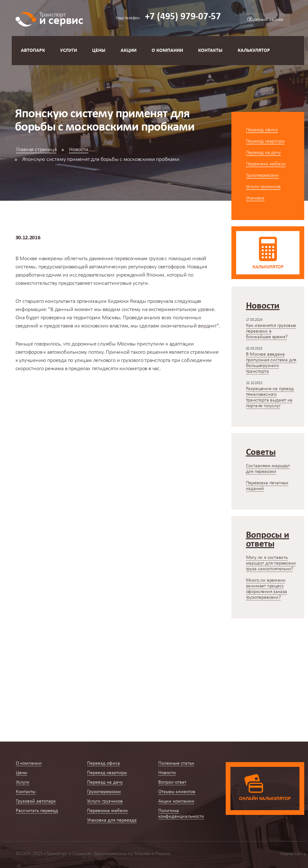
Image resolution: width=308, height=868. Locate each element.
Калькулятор (254, 51)
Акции (129, 51)
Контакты (210, 51)
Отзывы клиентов (177, 792)
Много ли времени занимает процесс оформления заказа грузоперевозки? (267, 589)
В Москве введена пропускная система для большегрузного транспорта (271, 363)
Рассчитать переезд (37, 811)
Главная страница (36, 150)
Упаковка (255, 198)
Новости (79, 150)
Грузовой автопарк (36, 801)
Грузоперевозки (262, 175)
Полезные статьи (176, 763)
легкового (104, 361)
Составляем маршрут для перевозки (268, 469)
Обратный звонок (265, 20)
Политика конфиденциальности (181, 814)
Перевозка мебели (266, 164)
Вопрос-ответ (172, 782)
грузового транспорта (146, 361)
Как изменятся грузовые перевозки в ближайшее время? (271, 331)
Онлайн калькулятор (265, 799)
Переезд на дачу (263, 153)
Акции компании (176, 801)
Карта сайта (293, 854)
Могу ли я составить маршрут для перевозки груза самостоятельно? (271, 563)
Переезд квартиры (265, 141)
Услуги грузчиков (263, 187)
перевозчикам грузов (139, 259)
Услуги (69, 51)
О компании (167, 51)
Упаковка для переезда (112, 820)
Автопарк (33, 51)
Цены (99, 51)
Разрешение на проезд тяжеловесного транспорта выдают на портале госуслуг (270, 397)
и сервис (61, 18)
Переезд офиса (262, 130)
